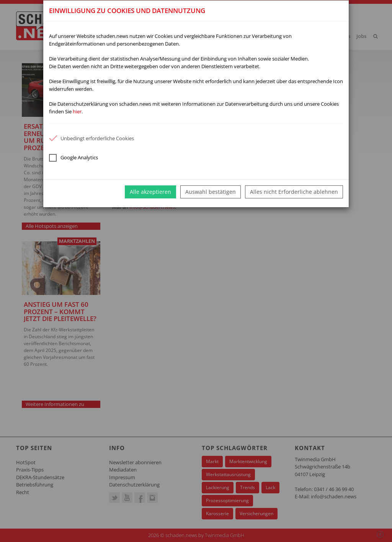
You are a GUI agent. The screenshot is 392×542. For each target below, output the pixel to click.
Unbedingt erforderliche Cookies (91, 138)
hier (77, 111)
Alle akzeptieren (150, 192)
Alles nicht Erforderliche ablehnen (294, 192)
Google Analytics (73, 158)
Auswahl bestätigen (211, 192)
